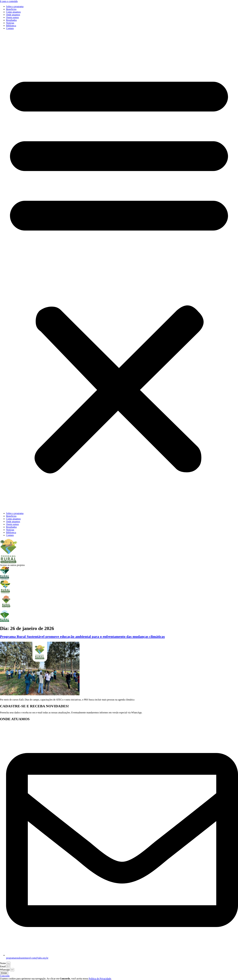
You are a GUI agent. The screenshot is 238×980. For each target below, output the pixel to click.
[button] (119, 271)
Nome (3, 963)
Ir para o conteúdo (9, 1)
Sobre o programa (15, 6)
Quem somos (12, 17)
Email (3, 966)
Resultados (11, 20)
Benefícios (11, 9)
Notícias (10, 23)
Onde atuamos (13, 15)
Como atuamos (13, 12)
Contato (10, 28)
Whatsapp (5, 970)
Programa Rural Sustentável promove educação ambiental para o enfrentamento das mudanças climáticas (82, 637)
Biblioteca (11, 26)
